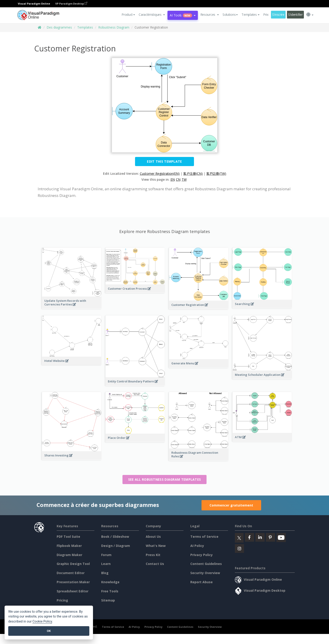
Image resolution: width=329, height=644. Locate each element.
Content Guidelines (206, 564)
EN (173, 179)
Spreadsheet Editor (73, 591)
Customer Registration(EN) (160, 174)
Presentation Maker (73, 582)
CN (178, 179)
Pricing (62, 600)
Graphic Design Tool (73, 564)
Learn (106, 564)
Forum (106, 555)
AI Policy (197, 546)
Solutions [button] (230, 15)
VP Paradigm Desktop (71, 4)
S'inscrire (278, 15)
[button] (152, 15)
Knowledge (110, 582)
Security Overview (205, 573)
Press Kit (153, 555)
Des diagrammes (59, 27)
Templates (85, 27)
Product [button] (128, 15)
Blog (105, 573)
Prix (266, 15)
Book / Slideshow (115, 537)
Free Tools (110, 591)
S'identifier (295, 15)
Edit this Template (164, 161)
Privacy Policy (202, 555)
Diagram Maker (69, 555)
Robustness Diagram (114, 27)
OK (49, 631)
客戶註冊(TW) (216, 174)
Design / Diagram (116, 546)
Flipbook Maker (69, 546)
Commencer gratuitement (231, 505)
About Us (153, 537)
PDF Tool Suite (68, 537)
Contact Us (155, 564)
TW (184, 179)
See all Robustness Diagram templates (165, 479)
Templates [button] (250, 15)
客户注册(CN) (193, 174)
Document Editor (71, 573)
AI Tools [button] (183, 15)
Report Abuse (202, 582)
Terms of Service (204, 537)
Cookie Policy (42, 621)
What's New (156, 546)
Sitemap (108, 600)
